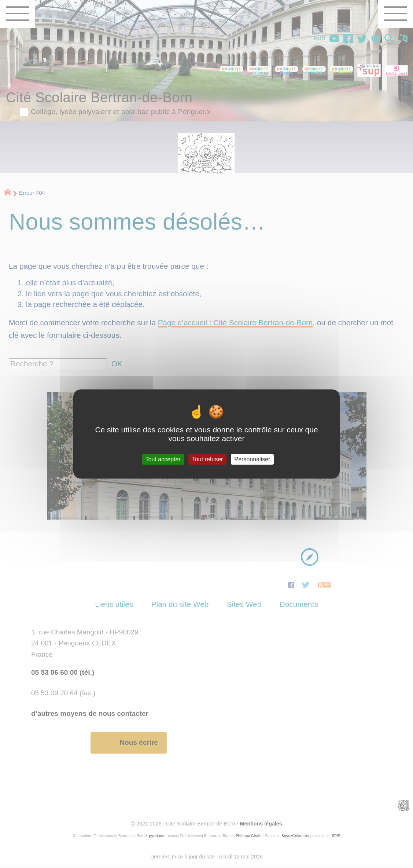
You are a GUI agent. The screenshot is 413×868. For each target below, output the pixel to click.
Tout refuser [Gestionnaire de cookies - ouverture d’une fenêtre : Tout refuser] (207, 459)
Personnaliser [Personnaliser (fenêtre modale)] (252, 459)
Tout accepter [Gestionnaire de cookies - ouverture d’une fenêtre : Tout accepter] (163, 459)
